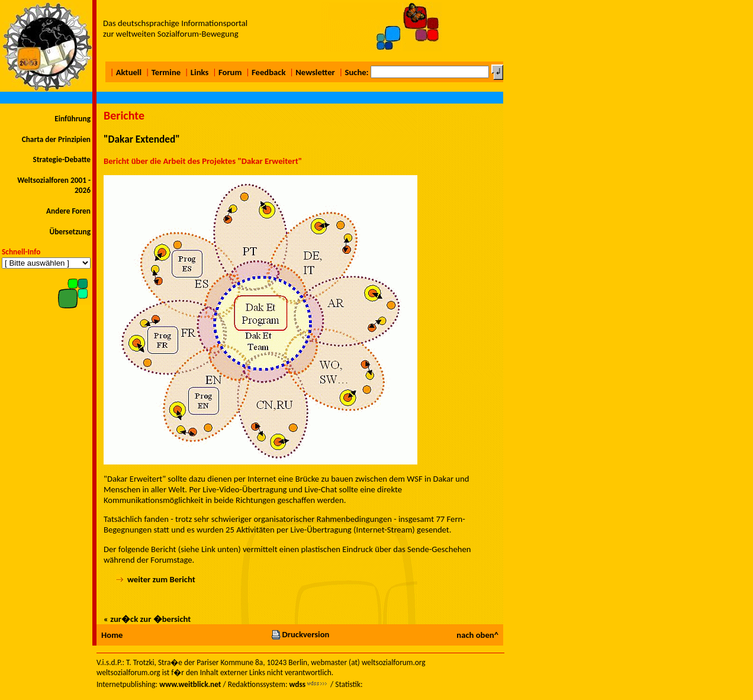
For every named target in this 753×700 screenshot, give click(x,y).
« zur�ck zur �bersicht (147, 619)
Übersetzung (70, 232)
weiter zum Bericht (161, 579)
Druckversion (300, 634)
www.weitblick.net (190, 684)
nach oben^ (477, 635)
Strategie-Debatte (62, 159)
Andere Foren (68, 211)
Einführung (73, 119)
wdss (297, 684)
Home (112, 635)
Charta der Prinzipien (56, 139)
